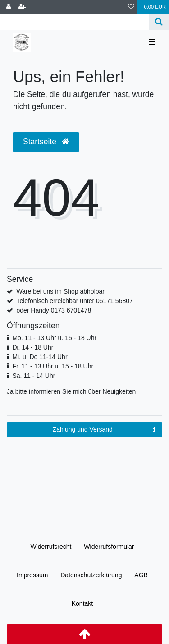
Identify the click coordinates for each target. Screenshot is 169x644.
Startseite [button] (46, 142)
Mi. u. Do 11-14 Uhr (40, 357)
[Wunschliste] (131, 7)
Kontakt (82, 603)
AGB (141, 575)
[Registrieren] (22, 7)
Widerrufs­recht (51, 547)
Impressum (32, 575)
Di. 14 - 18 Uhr (33, 347)
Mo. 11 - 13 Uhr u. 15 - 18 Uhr (54, 338)
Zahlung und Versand (104, 430)
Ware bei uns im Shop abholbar (60, 291)
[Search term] (74, 22)
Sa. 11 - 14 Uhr (34, 376)
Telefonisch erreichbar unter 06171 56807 (74, 301)
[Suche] (159, 22)
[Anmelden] (9, 7)
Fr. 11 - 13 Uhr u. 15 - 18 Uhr (53, 366)
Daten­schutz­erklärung (91, 575)
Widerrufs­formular (109, 547)
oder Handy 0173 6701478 (54, 310)
